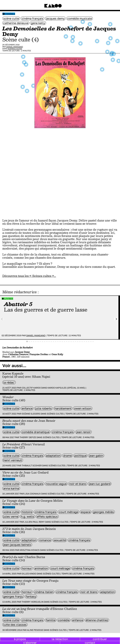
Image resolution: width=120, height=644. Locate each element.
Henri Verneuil (13, 460)
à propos (20, 639)
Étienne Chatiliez (97, 620)
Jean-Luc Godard (100, 484)
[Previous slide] (2, 319)
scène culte (11, 18)
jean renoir (84, 432)
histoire (27, 512)
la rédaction (60, 639)
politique (80, 456)
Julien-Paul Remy (35, 522)
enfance (27, 408)
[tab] (27, 341)
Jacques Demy (55, 18)
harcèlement (63, 408)
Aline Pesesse (35, 630)
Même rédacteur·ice (20, 292)
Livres (9, 299)
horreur (27, 568)
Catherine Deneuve (16, 23)
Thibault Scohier (32, 465)
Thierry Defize (28, 437)
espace (86, 512)
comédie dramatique (36, 432)
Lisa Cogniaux (33, 494)
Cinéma (10, 14)
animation (41, 568)
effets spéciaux (47, 516)
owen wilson (83, 408)
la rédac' (9, 382)
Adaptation (53, 456)
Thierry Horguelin (32, 602)
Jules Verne (11, 516)
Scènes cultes (15, 49)
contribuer (100, 639)
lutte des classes (15, 625)
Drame (67, 456)
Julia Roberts (43, 408)
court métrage (69, 512)
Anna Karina (11, 488)
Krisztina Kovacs (30, 550)
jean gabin (96, 456)
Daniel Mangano (15, 47)
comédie (64, 620)
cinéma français (32, 18)
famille (51, 620)
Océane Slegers (31, 414)
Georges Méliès (103, 512)
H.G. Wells (28, 516)
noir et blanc (78, 484)
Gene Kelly (38, 23)
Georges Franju (13, 596)
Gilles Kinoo (29, 574)
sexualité (60, 540)
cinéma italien (44, 592)
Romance (45, 540)
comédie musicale (80, 18)
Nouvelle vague (56, 484)
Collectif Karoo (31, 388)
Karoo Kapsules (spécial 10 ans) (66, 388)
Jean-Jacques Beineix (17, 545)
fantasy (31, 596)
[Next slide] (116, 319)
